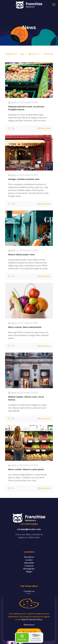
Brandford (29, 557)
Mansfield (29, 563)
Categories (12, 54)
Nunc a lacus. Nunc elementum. (25, 327)
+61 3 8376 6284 (29, 524)
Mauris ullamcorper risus (21, 255)
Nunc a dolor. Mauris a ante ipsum (26, 469)
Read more (45, 128)
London (29, 560)
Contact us (29, 591)
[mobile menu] (54, 5)
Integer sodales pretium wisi (24, 179)
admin (14, 102)
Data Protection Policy (32, 620)
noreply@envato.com (29, 529)
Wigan (29, 572)
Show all (48, 54)
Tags (23, 54)
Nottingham (29, 569)
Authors (35, 54)
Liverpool (29, 566)
